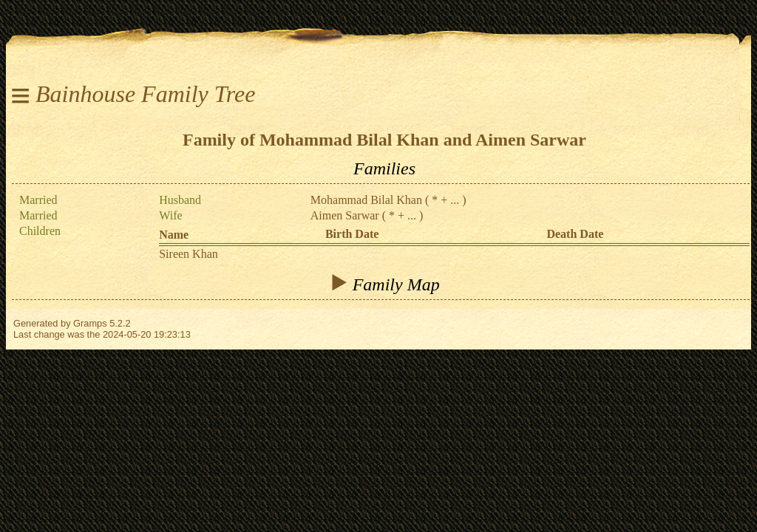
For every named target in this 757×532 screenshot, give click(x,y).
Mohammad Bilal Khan (366, 200)
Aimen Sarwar (345, 215)
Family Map (384, 283)
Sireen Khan (189, 254)
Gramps (90, 323)
